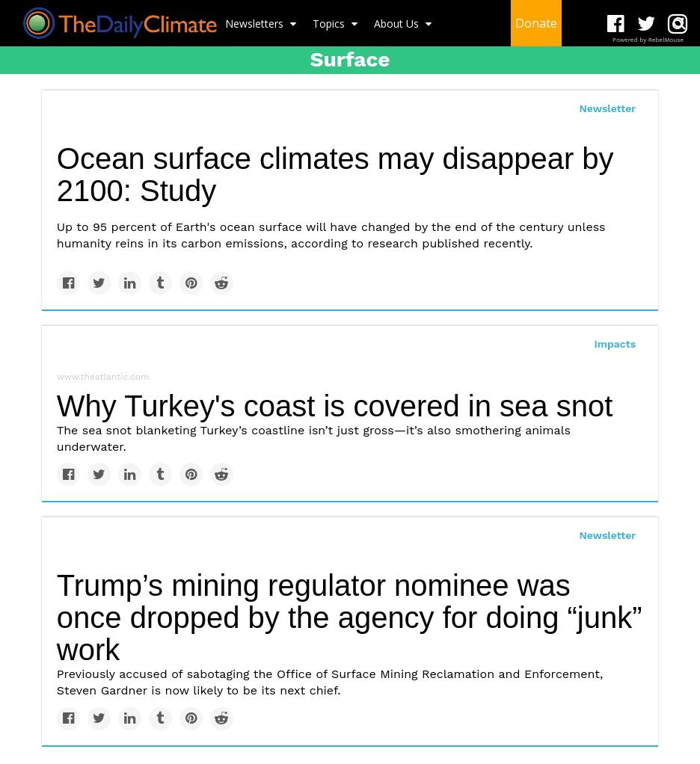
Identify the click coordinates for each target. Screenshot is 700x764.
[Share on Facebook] (68, 283)
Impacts (615, 344)
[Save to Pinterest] (191, 283)
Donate (536, 23)
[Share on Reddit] (222, 283)
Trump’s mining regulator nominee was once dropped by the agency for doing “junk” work (350, 617)
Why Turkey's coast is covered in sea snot (335, 406)
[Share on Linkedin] (130, 283)
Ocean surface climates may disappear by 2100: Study (335, 175)
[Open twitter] (647, 24)
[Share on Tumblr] (160, 283)
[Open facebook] (616, 24)
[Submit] (679, 23)
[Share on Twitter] (99, 283)
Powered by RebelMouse (648, 40)
